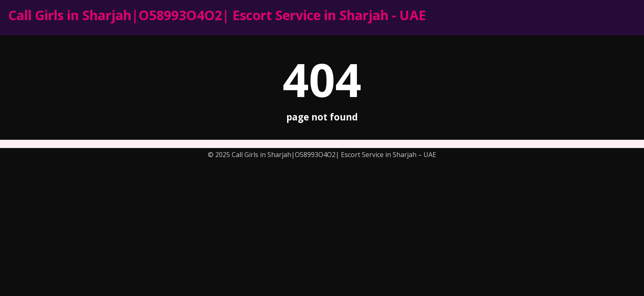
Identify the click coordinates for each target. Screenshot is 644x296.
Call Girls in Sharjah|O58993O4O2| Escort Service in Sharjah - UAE (217, 15)
